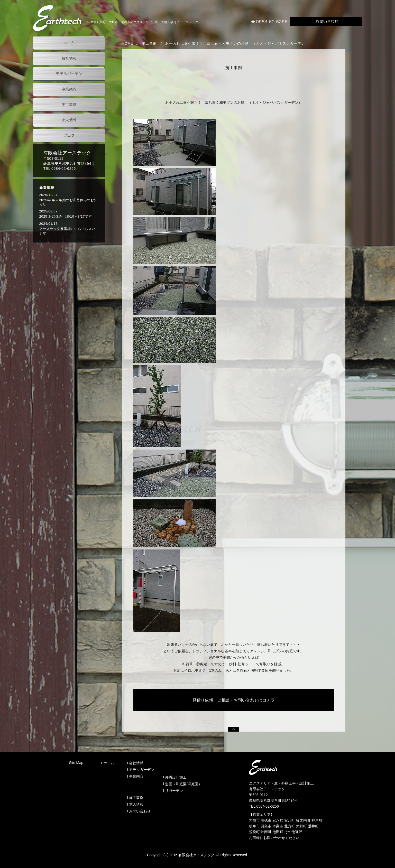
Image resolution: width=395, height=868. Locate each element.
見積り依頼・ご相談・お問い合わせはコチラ (234, 700)
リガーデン (174, 791)
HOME (128, 43)
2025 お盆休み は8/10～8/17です (66, 216)
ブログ (69, 136)
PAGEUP (233, 729)
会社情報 (69, 59)
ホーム (69, 43)
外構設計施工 (176, 777)
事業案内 (69, 89)
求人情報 (69, 120)
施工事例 (149, 43)
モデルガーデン (69, 74)
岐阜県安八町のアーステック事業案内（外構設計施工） (58, 18)
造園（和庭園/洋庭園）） (185, 784)
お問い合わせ (326, 21)
